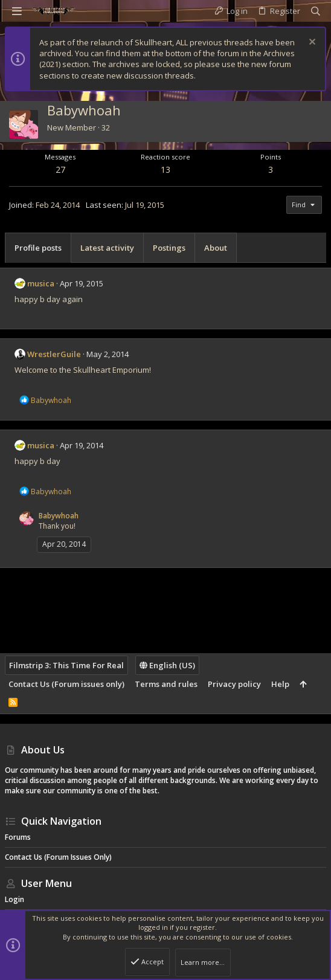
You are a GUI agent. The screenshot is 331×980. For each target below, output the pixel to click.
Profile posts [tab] (38, 248)
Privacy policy (234, 684)
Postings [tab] (169, 248)
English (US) (167, 665)
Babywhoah (59, 516)
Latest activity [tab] (107, 248)
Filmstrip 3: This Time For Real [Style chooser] (66, 665)
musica (41, 283)
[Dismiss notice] (311, 43)
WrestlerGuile (54, 354)
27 (60, 169)
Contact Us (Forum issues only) (66, 684)
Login (14, 899)
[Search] (316, 11)
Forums (18, 837)
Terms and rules (166, 684)
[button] (17, 11)
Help (280, 684)
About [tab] (216, 248)
